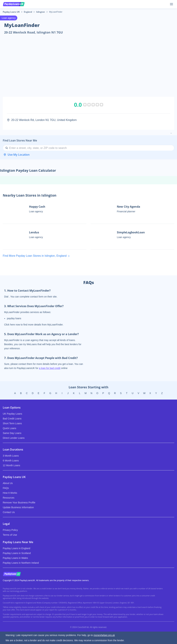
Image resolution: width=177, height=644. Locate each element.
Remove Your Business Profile (19, 503)
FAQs (6, 488)
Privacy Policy (10, 530)
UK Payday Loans (12, 414)
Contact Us (9, 512)
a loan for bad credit (50, 368)
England (28, 12)
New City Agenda (129, 207)
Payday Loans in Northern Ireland (21, 563)
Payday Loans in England (17, 548)
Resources (9, 498)
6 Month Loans (11, 461)
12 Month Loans (11, 465)
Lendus (34, 232)
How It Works (10, 493)
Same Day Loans (12, 433)
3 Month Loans (11, 456)
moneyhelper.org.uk (104, 635)
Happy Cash (37, 207)
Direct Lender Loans (14, 438)
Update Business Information (18, 507)
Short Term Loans (12, 423)
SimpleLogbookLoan (131, 232)
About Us (8, 483)
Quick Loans (10, 428)
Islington (41, 12)
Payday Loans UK (11, 12)
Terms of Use (10, 535)
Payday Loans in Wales (15, 558)
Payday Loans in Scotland (17, 553)
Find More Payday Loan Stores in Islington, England (37, 256)
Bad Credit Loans (12, 419)
